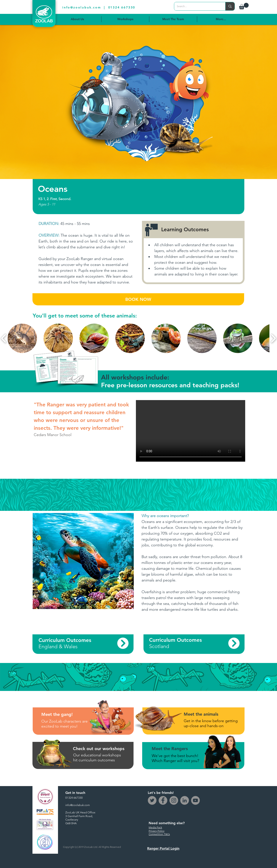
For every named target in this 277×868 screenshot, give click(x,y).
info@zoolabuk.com (82, 7)
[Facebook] (163, 800)
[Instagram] (174, 800)
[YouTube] (195, 800)
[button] (244, 6)
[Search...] (196, 6)
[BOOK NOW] (138, 299)
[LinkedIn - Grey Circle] (185, 800)
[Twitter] (152, 800)
